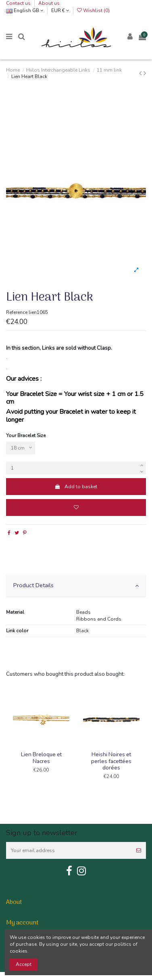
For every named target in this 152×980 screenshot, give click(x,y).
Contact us (19, 3)
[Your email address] (69, 850)
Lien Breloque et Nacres (41, 758)
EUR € (60, 10)
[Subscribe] (139, 850)
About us (49, 3)
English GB (25, 10)
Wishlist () (93, 10)
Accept (24, 964)
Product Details (76, 585)
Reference (17, 312)
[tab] (76, 586)
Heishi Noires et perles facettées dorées (111, 761)
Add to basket (76, 487)
